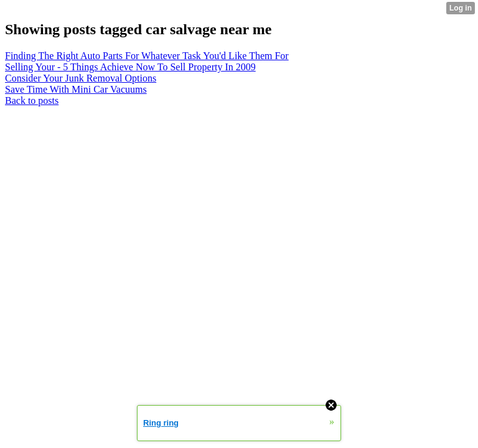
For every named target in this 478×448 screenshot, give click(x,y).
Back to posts (32, 100)
